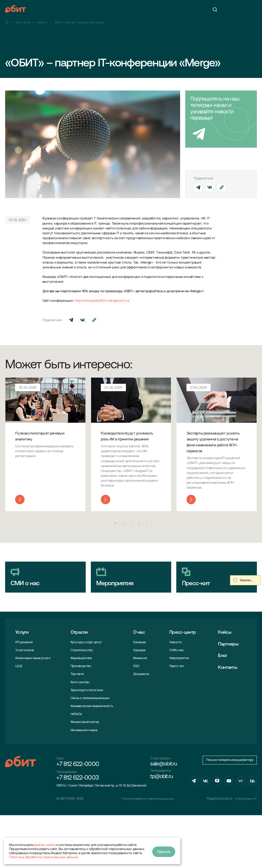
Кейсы (227, 652)
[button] (112, 532)
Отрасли (80, 652)
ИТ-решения (24, 662)
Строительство (81, 670)
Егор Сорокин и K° (244, 851)
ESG (135, 686)
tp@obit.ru (163, 800)
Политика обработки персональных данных (43, 857)
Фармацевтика (81, 678)
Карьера (138, 670)
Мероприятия (178, 678)
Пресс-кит (175, 686)
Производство (80, 686)
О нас (139, 652)
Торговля (77, 694)
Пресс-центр (184, 652)
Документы (140, 694)
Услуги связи (25, 670)
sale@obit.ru (166, 785)
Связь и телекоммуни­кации (90, 718)
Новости (174, 662)
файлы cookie (45, 845)
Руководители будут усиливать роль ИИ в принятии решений (123, 439)
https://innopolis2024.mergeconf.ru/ (102, 300)
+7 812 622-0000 (78, 785)
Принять (164, 851)
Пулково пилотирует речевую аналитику (37, 436)
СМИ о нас (175, 670)
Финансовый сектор (84, 742)
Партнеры (231, 664)
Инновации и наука (84, 750)
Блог (224, 676)
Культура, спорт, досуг (86, 662)
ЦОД (19, 686)
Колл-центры (79, 702)
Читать (20, 507)
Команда (138, 662)
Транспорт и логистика (86, 710)
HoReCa (76, 734)
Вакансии (139, 678)
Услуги (23, 652)
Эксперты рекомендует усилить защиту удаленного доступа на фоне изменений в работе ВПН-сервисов (215, 445)
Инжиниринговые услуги (33, 678)
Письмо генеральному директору (230, 814)
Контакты (230, 687)
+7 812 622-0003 (78, 800)
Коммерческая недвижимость (91, 726)
